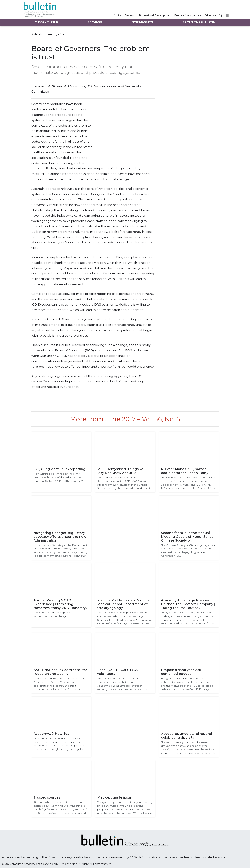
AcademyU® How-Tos (51, 734)
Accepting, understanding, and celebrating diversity (187, 736)
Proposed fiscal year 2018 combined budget (182, 672)
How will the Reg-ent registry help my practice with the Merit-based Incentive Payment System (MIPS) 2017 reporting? (58, 477)
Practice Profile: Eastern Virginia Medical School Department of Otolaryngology (123, 604)
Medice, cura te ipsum (115, 797)
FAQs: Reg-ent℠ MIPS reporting (59, 469)
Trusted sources (47, 797)
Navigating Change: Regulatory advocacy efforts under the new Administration (60, 537)
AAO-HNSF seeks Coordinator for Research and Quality (60, 672)
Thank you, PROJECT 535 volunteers (117, 672)
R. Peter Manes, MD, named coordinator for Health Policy (185, 471)
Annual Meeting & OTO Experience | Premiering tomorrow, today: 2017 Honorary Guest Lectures (60, 604)
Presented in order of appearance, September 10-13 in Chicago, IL (54, 614)
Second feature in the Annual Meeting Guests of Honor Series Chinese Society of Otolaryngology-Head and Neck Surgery (187, 537)
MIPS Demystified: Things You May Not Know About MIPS (121, 471)
